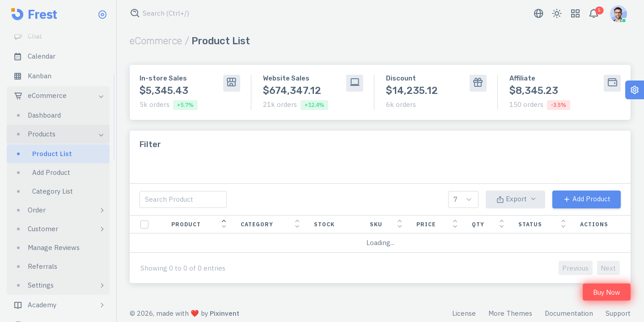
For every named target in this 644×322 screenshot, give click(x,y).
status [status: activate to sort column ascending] (530, 224)
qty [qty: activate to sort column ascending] (478, 224)
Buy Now (607, 292)
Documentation (569, 313)
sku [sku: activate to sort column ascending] (376, 224)
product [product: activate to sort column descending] (186, 224)
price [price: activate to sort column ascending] (426, 224)
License (464, 313)
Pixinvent (225, 313)
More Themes (510, 313)
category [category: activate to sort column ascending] (257, 224)
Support (618, 313)
